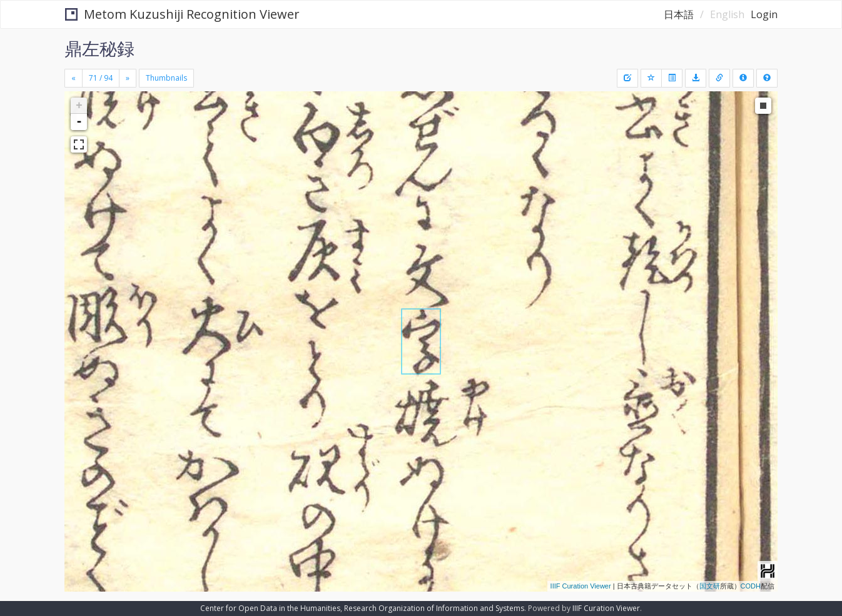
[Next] (128, 78)
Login (764, 14)
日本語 (679, 14)
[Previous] (74, 78)
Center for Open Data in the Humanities (270, 608)
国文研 (710, 586)
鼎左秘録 (99, 48)
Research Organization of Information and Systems (434, 608)
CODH (751, 586)
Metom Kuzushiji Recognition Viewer (182, 14)
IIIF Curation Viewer (581, 586)
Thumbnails (166, 78)
